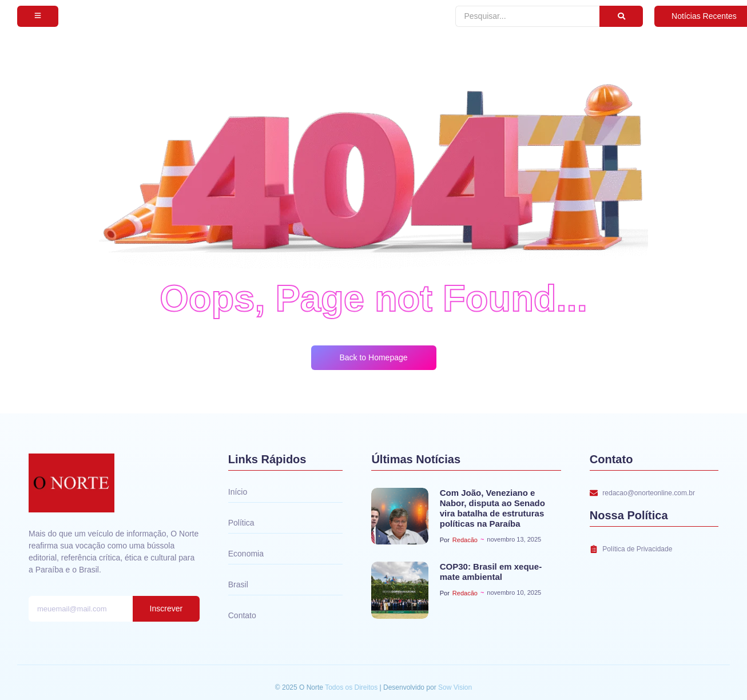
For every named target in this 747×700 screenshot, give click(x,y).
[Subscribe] (38, 16)
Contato (242, 615)
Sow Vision (455, 687)
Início (238, 492)
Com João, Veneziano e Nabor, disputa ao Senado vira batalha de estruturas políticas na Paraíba (492, 508)
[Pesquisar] (528, 16)
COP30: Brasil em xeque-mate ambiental (491, 572)
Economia (246, 554)
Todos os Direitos (352, 687)
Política (241, 523)
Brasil (238, 584)
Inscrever (166, 608)
